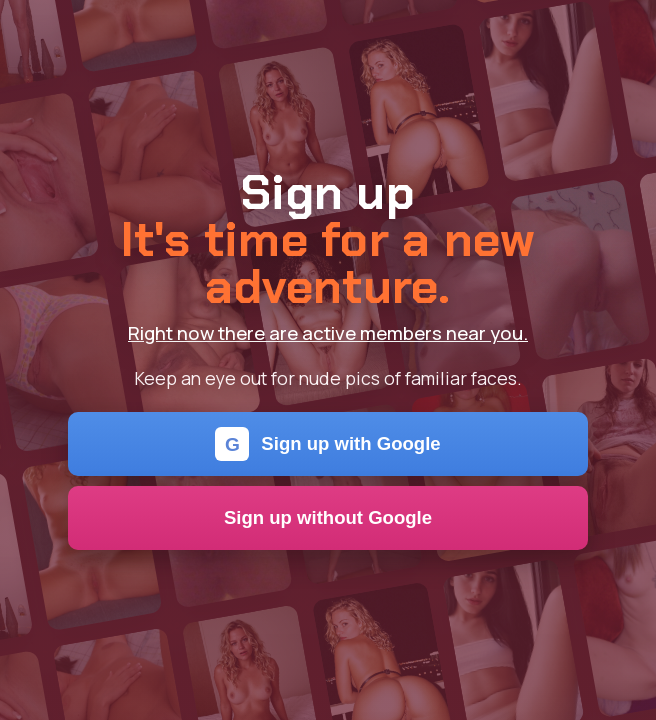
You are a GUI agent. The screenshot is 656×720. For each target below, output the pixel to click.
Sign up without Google (328, 517)
